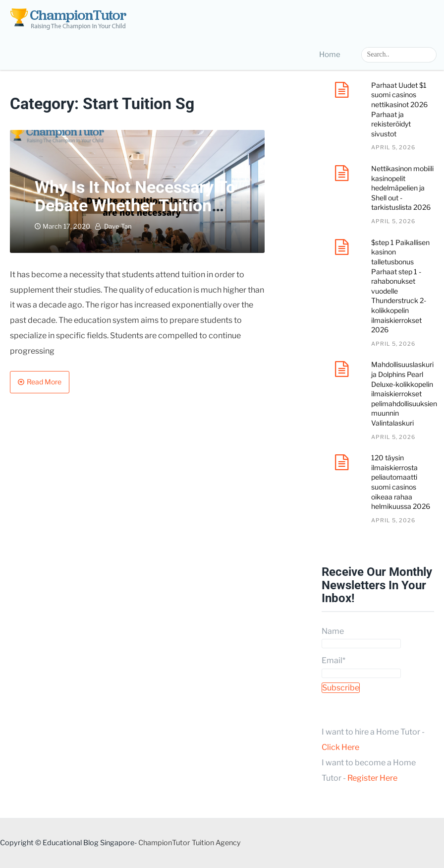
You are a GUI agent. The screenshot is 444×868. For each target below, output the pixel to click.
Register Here (372, 778)
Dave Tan (118, 226)
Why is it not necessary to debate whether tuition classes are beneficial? (135, 206)
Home (330, 55)
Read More (44, 382)
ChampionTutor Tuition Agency (190, 843)
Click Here (340, 747)
